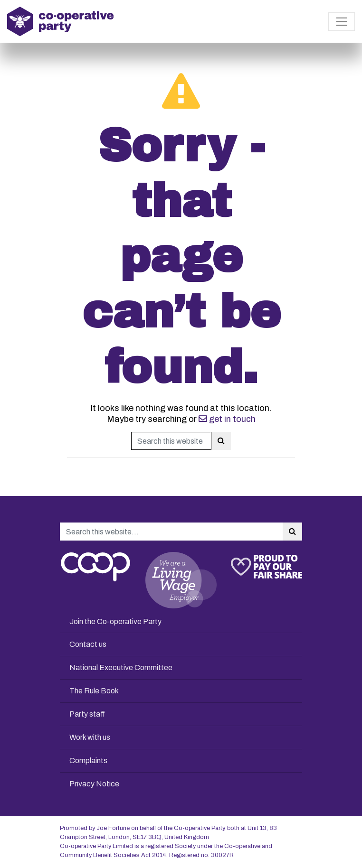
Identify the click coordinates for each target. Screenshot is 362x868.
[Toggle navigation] (342, 22)
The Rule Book (94, 691)
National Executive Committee (121, 667)
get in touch (227, 419)
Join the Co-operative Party (115, 621)
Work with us (90, 737)
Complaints (88, 761)
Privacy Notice (94, 784)
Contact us (88, 644)
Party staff (87, 714)
